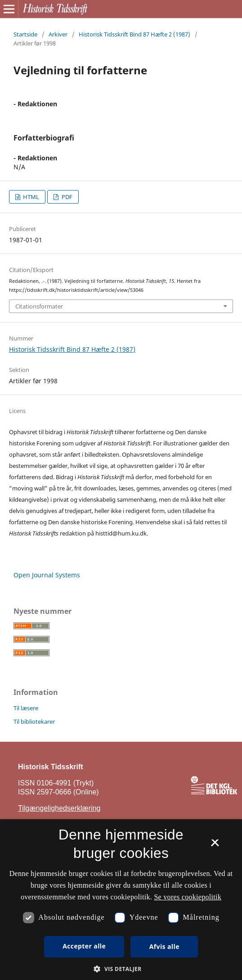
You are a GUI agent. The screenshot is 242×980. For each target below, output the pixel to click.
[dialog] (121, 900)
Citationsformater (39, 306)
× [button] (215, 846)
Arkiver (58, 34)
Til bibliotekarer (34, 721)
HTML (30, 197)
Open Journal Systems (47, 575)
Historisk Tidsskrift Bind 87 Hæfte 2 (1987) (134, 34)
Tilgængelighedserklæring (59, 808)
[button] (121, 969)
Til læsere (26, 708)
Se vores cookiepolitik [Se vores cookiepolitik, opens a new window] (188, 897)
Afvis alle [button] (164, 946)
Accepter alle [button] (84, 946)
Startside (25, 34)
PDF (66, 197)
